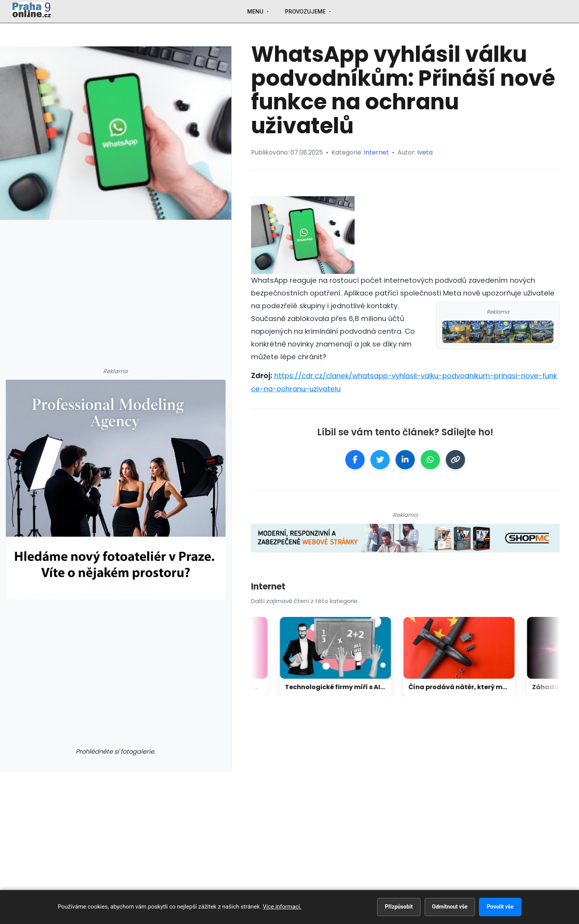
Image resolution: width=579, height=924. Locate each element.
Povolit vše (500, 907)
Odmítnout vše (450, 907)
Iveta (425, 152)
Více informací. (282, 907)
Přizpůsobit (399, 907)
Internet (376, 152)
